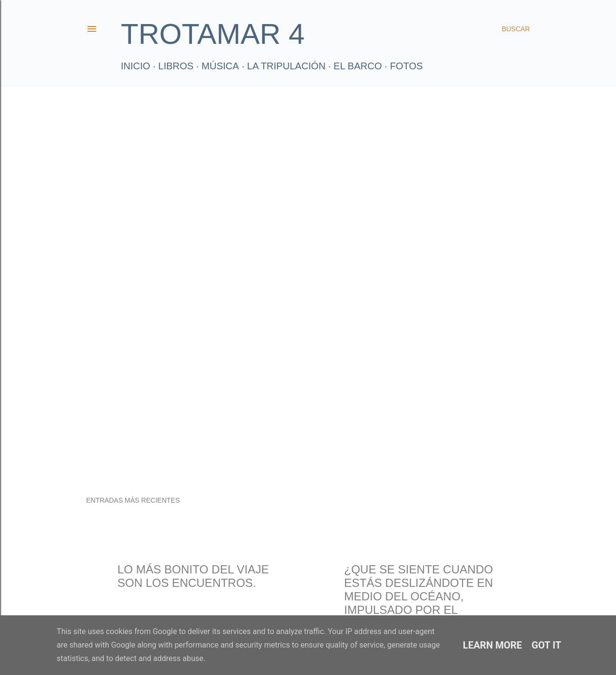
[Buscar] (516, 29)
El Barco (358, 66)
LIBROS (176, 66)
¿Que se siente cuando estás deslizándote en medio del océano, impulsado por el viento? (418, 596)
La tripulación (286, 66)
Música (220, 66)
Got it (547, 645)
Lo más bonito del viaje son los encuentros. (193, 576)
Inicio (135, 66)
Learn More (493, 645)
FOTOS (406, 66)
